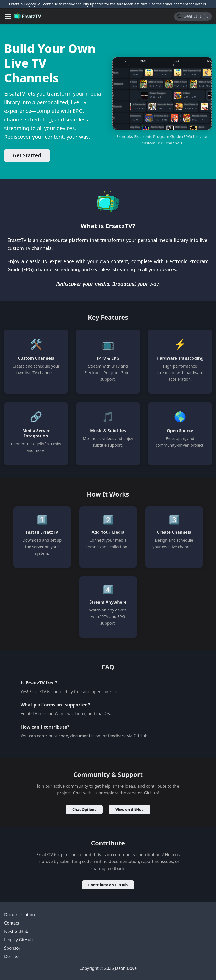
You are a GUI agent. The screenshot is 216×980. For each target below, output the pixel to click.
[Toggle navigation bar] (8, 16)
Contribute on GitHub (108, 885)
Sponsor (12, 948)
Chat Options (84, 809)
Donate (11, 956)
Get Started (27, 155)
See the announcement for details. (178, 4)
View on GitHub (130, 809)
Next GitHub (16, 931)
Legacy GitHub (18, 940)
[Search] (193, 16)
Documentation (20, 915)
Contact (12, 923)
